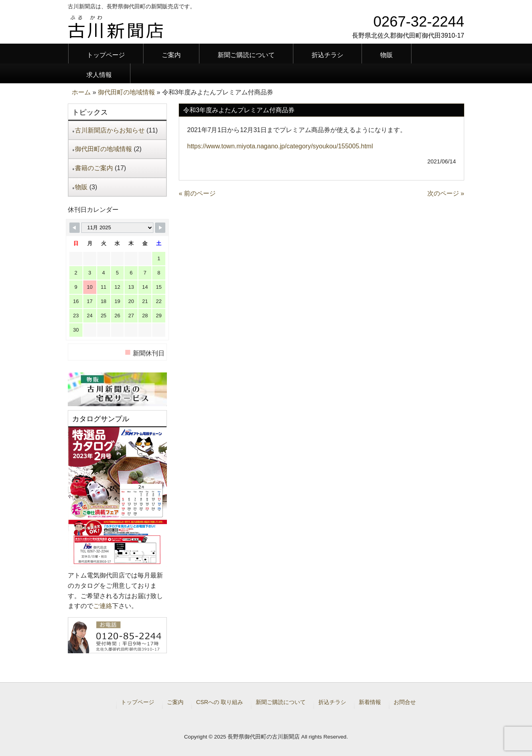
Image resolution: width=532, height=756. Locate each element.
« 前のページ (197, 193)
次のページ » (446, 193)
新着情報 (370, 702)
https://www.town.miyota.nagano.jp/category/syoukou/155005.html (280, 146)
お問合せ (405, 702)
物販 (81, 187)
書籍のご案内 (94, 168)
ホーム (81, 92)
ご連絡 (103, 606)
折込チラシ (332, 702)
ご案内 (175, 702)
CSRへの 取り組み (220, 702)
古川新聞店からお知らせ (110, 130)
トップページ (138, 702)
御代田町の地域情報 (126, 92)
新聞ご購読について (281, 702)
